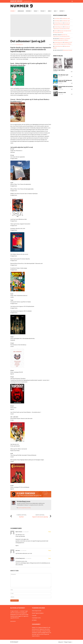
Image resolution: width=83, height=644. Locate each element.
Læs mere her (13, 621)
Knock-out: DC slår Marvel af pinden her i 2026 (65, 81)
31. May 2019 (26, 532)
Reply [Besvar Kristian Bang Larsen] (50, 558)
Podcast (43, 11)
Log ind (61, 642)
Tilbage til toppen (68, 642)
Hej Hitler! (22, 517)
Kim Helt (56, 31)
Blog (55, 11)
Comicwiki (34, 615)
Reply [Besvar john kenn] (50, 550)
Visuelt (36, 11)
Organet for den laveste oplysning (40, 517)
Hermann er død (62, 92)
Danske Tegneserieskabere (38, 613)
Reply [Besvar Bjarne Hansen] (50, 532)
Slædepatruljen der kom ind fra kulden (65, 87)
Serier (49, 11)
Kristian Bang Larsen (19, 45)
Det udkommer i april (28, 1)
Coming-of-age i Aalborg (59, 70)
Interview (28, 11)
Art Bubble (34, 620)
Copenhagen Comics (36, 618)
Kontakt (62, 11)
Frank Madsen (57, 18)
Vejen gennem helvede (67, 50)
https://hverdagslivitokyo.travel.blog (24, 508)
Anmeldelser (21, 11)
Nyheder (12, 11)
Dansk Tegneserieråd (37, 611)
